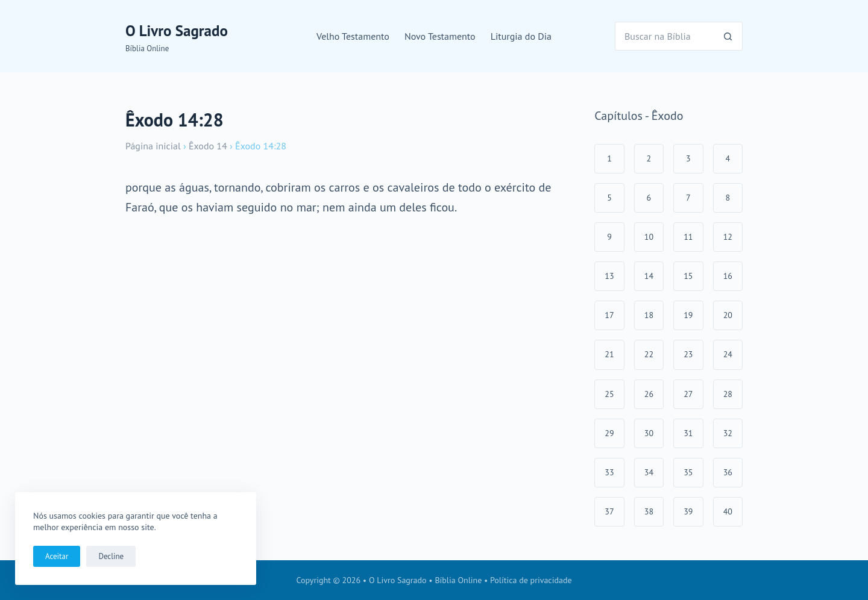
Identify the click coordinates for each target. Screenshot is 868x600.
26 (649, 394)
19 (688, 315)
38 (649, 511)
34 (649, 472)
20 (728, 315)
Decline (111, 556)
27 (688, 394)
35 (688, 472)
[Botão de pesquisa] (728, 36)
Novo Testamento (440, 36)
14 (649, 276)
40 (728, 511)
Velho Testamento (353, 36)
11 (688, 237)
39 (688, 511)
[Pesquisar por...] (664, 36)
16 (728, 276)
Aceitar (57, 556)
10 (649, 237)
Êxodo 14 (208, 146)
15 (688, 276)
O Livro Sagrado (177, 31)
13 (609, 276)
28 (728, 394)
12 (728, 237)
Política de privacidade (531, 580)
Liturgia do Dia (521, 36)
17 (609, 315)
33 (609, 472)
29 (609, 433)
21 (609, 354)
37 (609, 511)
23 (688, 354)
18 (649, 315)
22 (649, 354)
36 (728, 472)
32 (728, 433)
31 (688, 433)
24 (728, 354)
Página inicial (153, 146)
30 (649, 433)
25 (609, 394)
